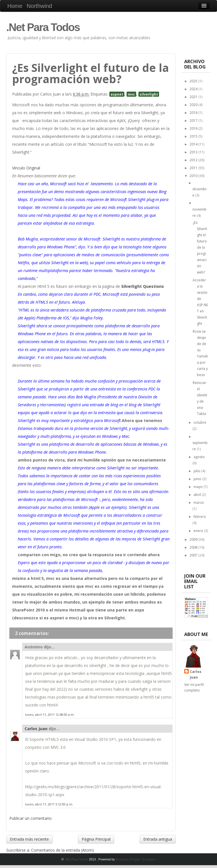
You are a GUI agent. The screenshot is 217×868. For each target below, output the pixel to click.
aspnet (117, 94)
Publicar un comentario (31, 818)
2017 (194, 121)
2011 (194, 168)
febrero (200, 517)
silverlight (149, 94)
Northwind (39, 6)
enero (199, 531)
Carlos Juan (36, 729)
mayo (198, 487)
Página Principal (96, 839)
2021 (194, 97)
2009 (194, 539)
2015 (194, 136)
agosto (199, 457)
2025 (194, 81)
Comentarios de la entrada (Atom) (62, 850)
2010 (194, 176)
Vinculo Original (26, 168)
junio (198, 479)
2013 (194, 152)
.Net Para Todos (43, 27)
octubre (200, 422)
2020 (194, 105)
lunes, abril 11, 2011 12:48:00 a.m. (50, 715)
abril (198, 495)
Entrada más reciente (29, 839)
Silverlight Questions (143, 286)
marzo (199, 503)
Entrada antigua (158, 839)
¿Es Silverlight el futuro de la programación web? (200, 247)
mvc (131, 94)
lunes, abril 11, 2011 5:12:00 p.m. (49, 804)
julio (197, 471)
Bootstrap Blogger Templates (135, 859)
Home (15, 6)
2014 (194, 144)
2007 (194, 555)
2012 (194, 160)
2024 (194, 89)
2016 (194, 128)
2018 (194, 113)
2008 (194, 547)
